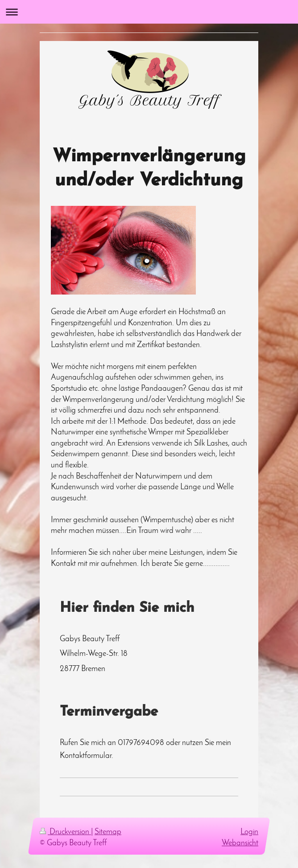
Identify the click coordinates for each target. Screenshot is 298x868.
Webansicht (240, 843)
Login (249, 832)
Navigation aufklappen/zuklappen (149, 12)
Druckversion (65, 832)
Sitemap (108, 832)
